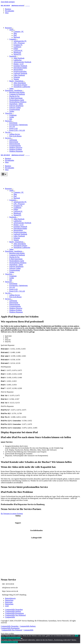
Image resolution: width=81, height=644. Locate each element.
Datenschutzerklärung (13, 638)
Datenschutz (9, 600)
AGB (7, 606)
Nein (3, 638)
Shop (7, 170)
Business (8, 166)
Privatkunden (10, 168)
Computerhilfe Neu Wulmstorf (15, 615)
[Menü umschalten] (13, 28)
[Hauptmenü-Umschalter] (4, 174)
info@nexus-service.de (18, 5)
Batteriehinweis (10, 598)
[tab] (43, 336)
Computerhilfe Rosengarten (14, 613)
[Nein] (22, 638)
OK (77, 636)
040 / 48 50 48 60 (5, 5)
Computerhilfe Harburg (13, 611)
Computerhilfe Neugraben (14, 610)
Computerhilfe (10, 617)
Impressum (9, 602)
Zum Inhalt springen (8, 2)
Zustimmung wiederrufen (9, 642)
